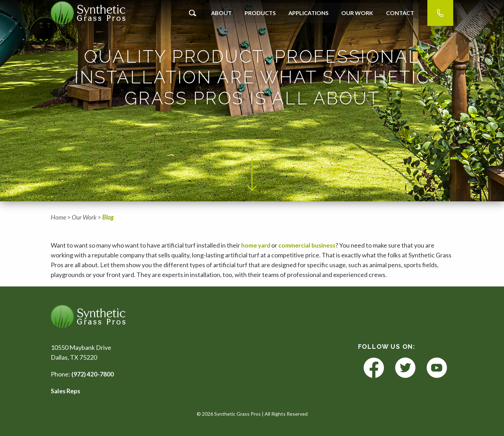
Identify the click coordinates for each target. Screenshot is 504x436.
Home (58, 217)
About (221, 13)
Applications (309, 13)
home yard (257, 245)
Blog (108, 217)
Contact (400, 13)
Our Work (357, 13)
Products (260, 13)
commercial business (309, 245)
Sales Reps (66, 391)
